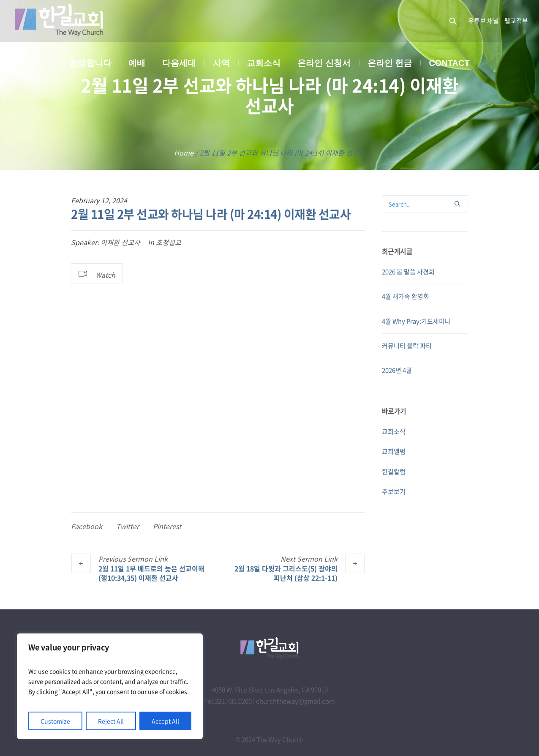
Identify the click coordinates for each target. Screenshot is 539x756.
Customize (55, 721)
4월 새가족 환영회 (406, 296)
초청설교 (169, 242)
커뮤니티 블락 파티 (407, 346)
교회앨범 (394, 451)
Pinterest (167, 526)
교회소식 (394, 431)
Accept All (165, 721)
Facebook (87, 526)
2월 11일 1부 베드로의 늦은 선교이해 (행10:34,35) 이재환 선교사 (151, 573)
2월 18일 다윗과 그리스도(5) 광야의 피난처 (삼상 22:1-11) (286, 573)
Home (184, 153)
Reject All (111, 721)
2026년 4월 (397, 370)
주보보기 (394, 491)
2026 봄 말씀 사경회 (408, 272)
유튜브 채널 (483, 21)
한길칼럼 (394, 472)
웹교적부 (516, 21)
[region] (110, 686)
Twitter (128, 526)
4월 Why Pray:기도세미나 (416, 321)
